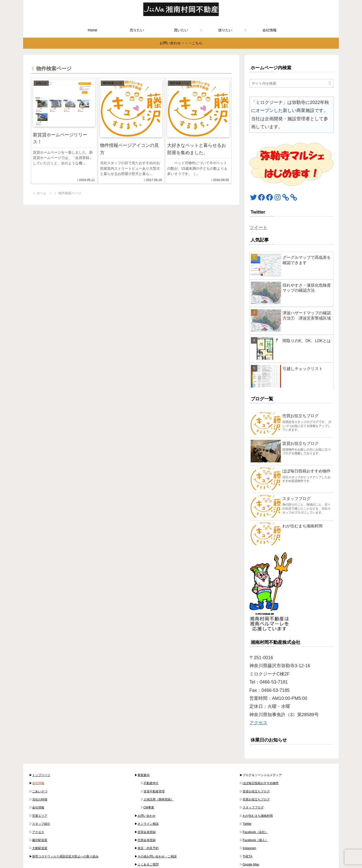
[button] (330, 83)
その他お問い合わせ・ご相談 (157, 856)
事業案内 (144, 775)
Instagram (249, 848)
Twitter (247, 824)
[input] (292, 83)
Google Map (251, 864)
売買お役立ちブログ (256, 799)
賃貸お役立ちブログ (256, 791)
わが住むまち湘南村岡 (258, 816)
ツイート (258, 227)
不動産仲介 (151, 783)
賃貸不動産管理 (154, 791)
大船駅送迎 (40, 848)
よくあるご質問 (148, 864)
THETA (247, 856)
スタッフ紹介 (41, 824)
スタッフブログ (253, 808)
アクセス (258, 723)
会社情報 (38, 783)
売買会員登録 (147, 840)
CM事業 (149, 808)
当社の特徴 (40, 799)
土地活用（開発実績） (159, 799)
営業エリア (40, 816)
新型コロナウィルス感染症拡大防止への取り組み (65, 856)
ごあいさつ (40, 791)
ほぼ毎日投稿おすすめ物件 (261, 783)
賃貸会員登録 (147, 832)
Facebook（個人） (255, 840)
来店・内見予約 (148, 848)
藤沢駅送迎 (40, 840)
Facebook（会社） (255, 832)
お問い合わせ (147, 816)
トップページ (41, 775)
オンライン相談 (148, 824)
